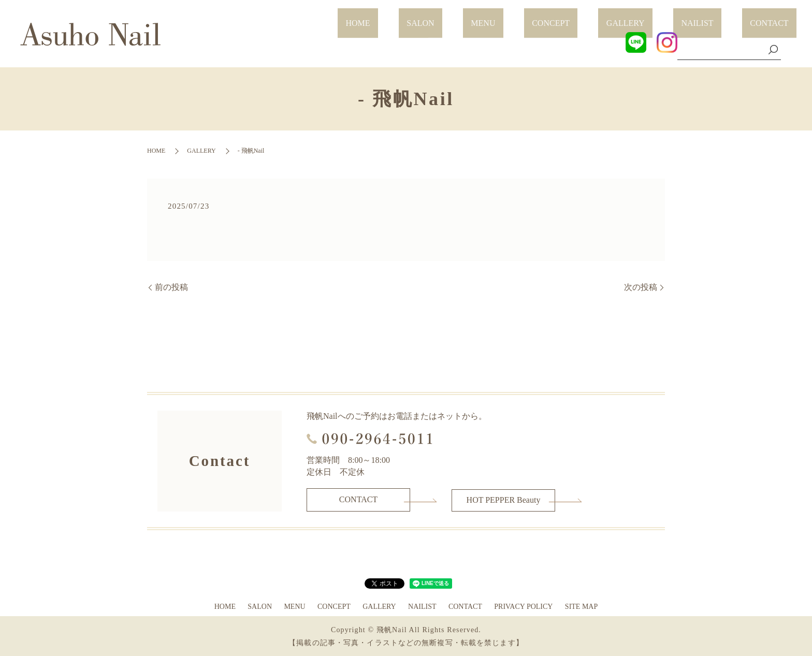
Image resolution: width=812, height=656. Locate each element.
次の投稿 (641, 287)
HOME (461, 17)
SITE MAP (581, 606)
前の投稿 (171, 287)
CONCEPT (607, 17)
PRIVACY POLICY (523, 606)
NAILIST (721, 17)
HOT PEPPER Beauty (504, 499)
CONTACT (777, 17)
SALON (508, 17)
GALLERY (665, 17)
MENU (555, 17)
